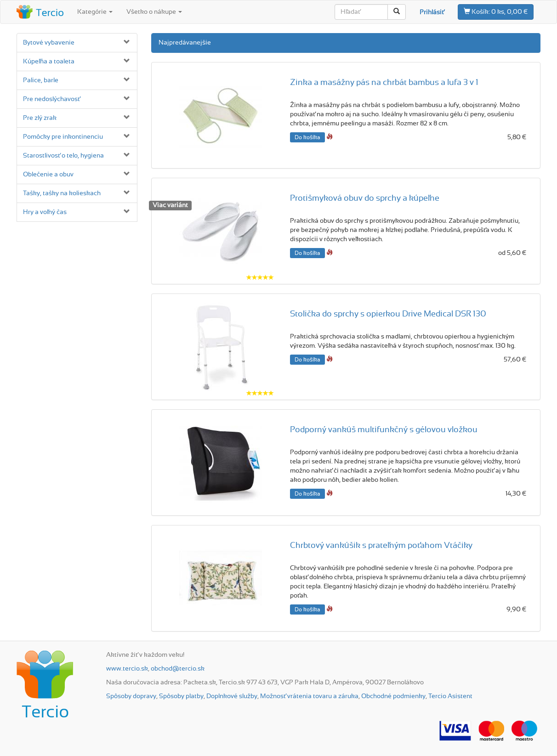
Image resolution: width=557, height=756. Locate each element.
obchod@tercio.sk (178, 669)
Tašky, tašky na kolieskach (62, 193)
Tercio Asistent (450, 696)
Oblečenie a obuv (48, 175)
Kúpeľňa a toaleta (49, 62)
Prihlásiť (432, 12)
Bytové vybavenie (49, 43)
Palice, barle (41, 80)
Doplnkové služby (232, 696)
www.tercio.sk (127, 669)
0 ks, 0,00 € (496, 11)
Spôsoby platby (181, 696)
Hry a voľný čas (45, 212)
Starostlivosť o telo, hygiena (63, 156)
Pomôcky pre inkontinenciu (63, 137)
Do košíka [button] (307, 137)
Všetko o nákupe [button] (154, 12)
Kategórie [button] (95, 12)
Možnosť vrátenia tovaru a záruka (309, 696)
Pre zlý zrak (40, 118)
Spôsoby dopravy (131, 696)
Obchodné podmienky (393, 696)
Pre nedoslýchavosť (51, 99)
